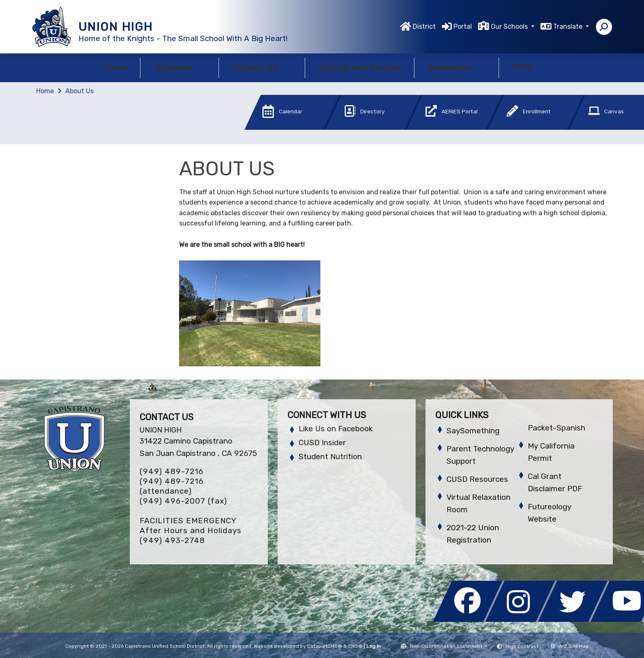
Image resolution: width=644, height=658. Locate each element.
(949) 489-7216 (172, 471)
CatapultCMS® (325, 646)
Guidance (179, 68)
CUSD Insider (322, 443)
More (527, 67)
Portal (463, 26)
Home (115, 68)
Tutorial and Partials (360, 68)
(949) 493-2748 (172, 540)
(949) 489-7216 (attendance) (172, 486)
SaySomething (473, 431)
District (424, 26)
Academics (457, 68)
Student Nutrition (330, 457)
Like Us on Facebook (336, 429)
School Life (262, 68)
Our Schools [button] (510, 26)
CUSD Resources (477, 479)
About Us (79, 91)
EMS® (355, 646)
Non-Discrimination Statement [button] (447, 646)
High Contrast (522, 646)
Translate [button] (569, 26)
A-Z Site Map (570, 646)
